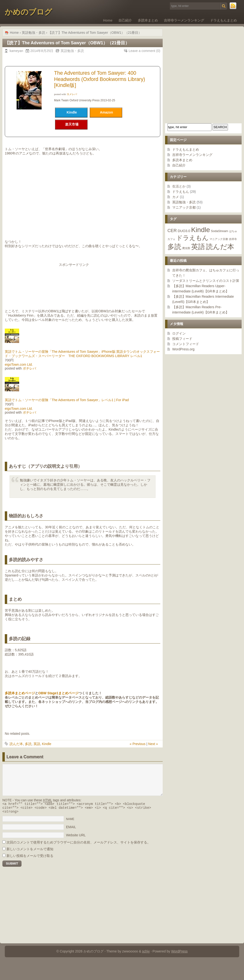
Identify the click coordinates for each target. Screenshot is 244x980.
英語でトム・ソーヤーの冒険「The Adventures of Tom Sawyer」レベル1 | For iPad (67, 400)
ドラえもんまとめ (223, 20)
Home (108, 20)
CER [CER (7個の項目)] (172, 231)
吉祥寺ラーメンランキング (184, 20)
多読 (28, 744)
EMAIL (71, 829)
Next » (153, 744)
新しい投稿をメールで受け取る (30, 858)
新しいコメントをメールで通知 (30, 851)
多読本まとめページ (20, 693)
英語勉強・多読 (184, 202)
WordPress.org (183, 349)
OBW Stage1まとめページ (58, 693)
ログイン (179, 333)
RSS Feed (233, 6)
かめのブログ (28, 12)
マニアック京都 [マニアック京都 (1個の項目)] (219, 239)
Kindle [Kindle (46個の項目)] (201, 230)
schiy (146, 953)
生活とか (179, 186)
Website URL (76, 837)
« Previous (138, 744)
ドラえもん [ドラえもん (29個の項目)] (192, 238)
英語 (37, 744)
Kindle (47, 744)
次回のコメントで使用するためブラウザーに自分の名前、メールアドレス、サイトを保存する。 (78, 844)
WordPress (179, 953)
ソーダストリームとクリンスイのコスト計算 (206, 281)
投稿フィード (182, 339)
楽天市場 (72, 124)
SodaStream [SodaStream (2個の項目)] (220, 231)
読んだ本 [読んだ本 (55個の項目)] (220, 247)
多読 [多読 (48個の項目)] (174, 247)
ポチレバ (29, 368)
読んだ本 (16, 744)
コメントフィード (186, 344)
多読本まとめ (148, 20)
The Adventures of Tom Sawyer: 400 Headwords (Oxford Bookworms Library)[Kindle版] (100, 79)
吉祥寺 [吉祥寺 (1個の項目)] (233, 239)
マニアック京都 (184, 207)
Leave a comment (142, 51)
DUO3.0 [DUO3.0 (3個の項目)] (184, 231)
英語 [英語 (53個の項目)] (198, 247)
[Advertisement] (83, 285)
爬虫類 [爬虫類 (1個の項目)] (186, 248)
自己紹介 (125, 20)
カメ (176, 197)
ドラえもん (181, 192)
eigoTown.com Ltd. (19, 365)
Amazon (106, 112)
